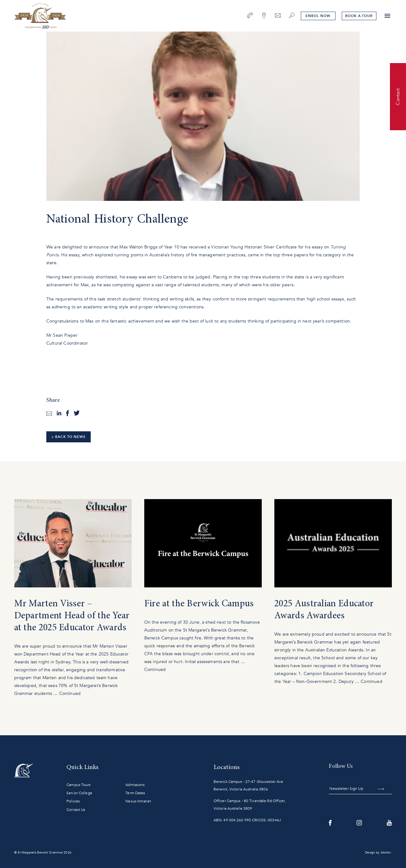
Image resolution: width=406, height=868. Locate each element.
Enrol (318, 16)
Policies (73, 801)
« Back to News (69, 437)
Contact (398, 96)
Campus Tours (78, 785)
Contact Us (76, 810)
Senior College (79, 793)
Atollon (386, 853)
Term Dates (135, 793)
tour (359, 16)
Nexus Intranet (138, 801)
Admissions (135, 785)
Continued (70, 693)
